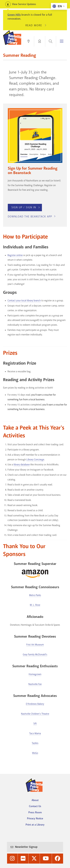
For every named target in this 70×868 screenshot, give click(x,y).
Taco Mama (35, 733)
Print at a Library (35, 825)
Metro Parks (35, 595)
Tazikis (35, 743)
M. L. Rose (35, 605)
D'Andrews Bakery (35, 704)
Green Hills (14, 15)
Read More (35, 25)
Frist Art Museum (35, 645)
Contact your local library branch (24, 301)
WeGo (35, 753)
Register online (15, 255)
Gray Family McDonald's (35, 655)
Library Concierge (35, 460)
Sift (35, 724)
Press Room (35, 812)
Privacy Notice (35, 818)
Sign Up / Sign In (24, 207)
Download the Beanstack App (30, 217)
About (35, 800)
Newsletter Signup (26, 847)
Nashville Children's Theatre (35, 714)
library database (22, 465)
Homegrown (35, 674)
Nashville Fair (35, 684)
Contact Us (35, 806)
